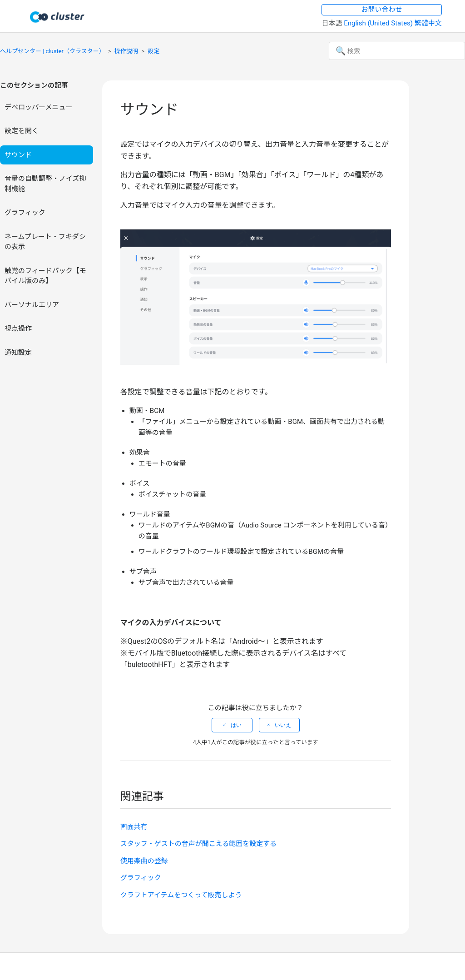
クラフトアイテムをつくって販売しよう (181, 895)
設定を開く (22, 131)
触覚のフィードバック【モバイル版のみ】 (45, 276)
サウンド (18, 155)
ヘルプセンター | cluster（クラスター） (52, 51)
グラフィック (25, 213)
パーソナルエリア (32, 305)
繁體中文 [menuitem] (428, 23)
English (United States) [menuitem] (379, 23)
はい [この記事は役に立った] (236, 725)
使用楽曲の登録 (144, 861)
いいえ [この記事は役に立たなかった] (283, 725)
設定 (153, 51)
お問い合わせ (382, 10)
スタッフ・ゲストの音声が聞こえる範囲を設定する (199, 844)
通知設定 (18, 353)
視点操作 (18, 328)
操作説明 (126, 51)
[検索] (397, 51)
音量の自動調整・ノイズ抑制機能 (45, 184)
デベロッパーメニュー (38, 107)
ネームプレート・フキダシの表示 (45, 242)
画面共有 (134, 827)
